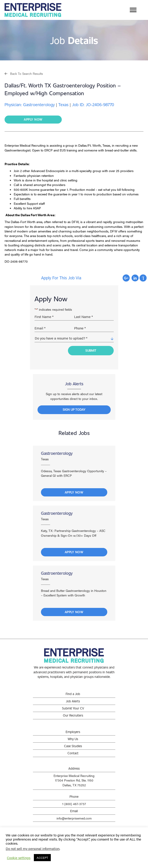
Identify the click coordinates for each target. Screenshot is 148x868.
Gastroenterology (57, 453)
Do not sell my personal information (33, 848)
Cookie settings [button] (19, 858)
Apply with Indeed (143, 278)
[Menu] (133, 10)
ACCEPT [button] (42, 858)
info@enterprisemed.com (74, 818)
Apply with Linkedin (135, 278)
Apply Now (74, 492)
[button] (24, 73)
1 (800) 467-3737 (74, 804)
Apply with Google (126, 278)
